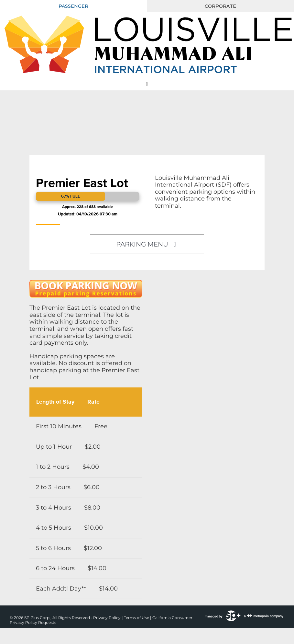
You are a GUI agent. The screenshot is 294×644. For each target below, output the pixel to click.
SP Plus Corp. (37, 618)
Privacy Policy (107, 618)
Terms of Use (136, 618)
